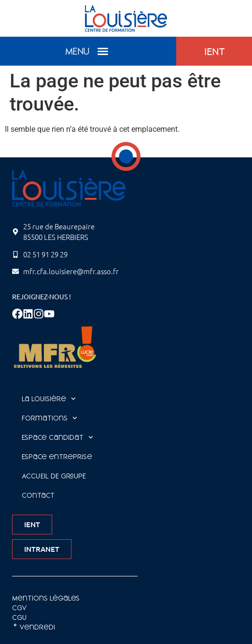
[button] (103, 51)
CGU (19, 617)
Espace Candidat (57, 437)
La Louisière (49, 399)
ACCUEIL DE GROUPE (54, 476)
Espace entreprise (57, 457)
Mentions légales (46, 598)
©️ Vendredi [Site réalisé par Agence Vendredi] (34, 627)
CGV (20, 608)
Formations (49, 418)
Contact (38, 495)
